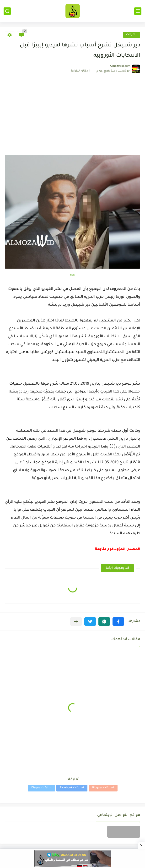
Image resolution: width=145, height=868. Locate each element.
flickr (73, 275)
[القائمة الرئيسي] (138, 11)
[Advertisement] (72, 109)
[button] (118, 622)
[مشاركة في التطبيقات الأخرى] (76, 622)
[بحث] (7, 11)
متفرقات (132, 35)
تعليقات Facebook (72, 788)
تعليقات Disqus (41, 788)
